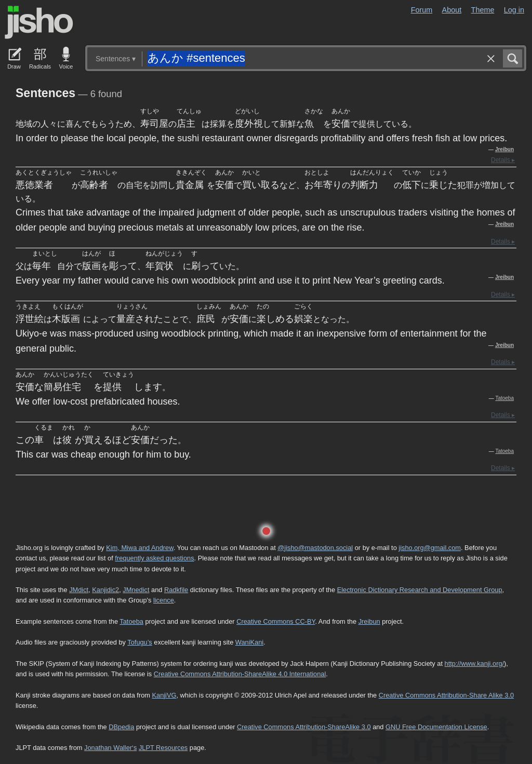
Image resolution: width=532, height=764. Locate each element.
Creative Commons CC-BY (276, 621)
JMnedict (136, 590)
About (452, 10)
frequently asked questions (154, 558)
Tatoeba (504, 398)
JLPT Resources (163, 748)
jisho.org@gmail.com (430, 548)
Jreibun (504, 149)
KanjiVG (164, 695)
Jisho (39, 22)
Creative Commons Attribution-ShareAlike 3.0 (304, 727)
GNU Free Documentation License (436, 727)
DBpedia (121, 727)
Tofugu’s (139, 642)
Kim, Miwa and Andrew (139, 548)
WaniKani (249, 642)
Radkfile (176, 590)
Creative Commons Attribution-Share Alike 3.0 (446, 695)
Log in (514, 10)
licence (164, 600)
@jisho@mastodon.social (315, 548)
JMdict (79, 590)
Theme (483, 10)
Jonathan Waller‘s (110, 748)
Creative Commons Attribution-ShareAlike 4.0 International (240, 674)
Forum (422, 10)
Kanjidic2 (105, 590)
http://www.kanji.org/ (475, 664)
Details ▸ (503, 160)
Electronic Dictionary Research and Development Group (420, 590)
